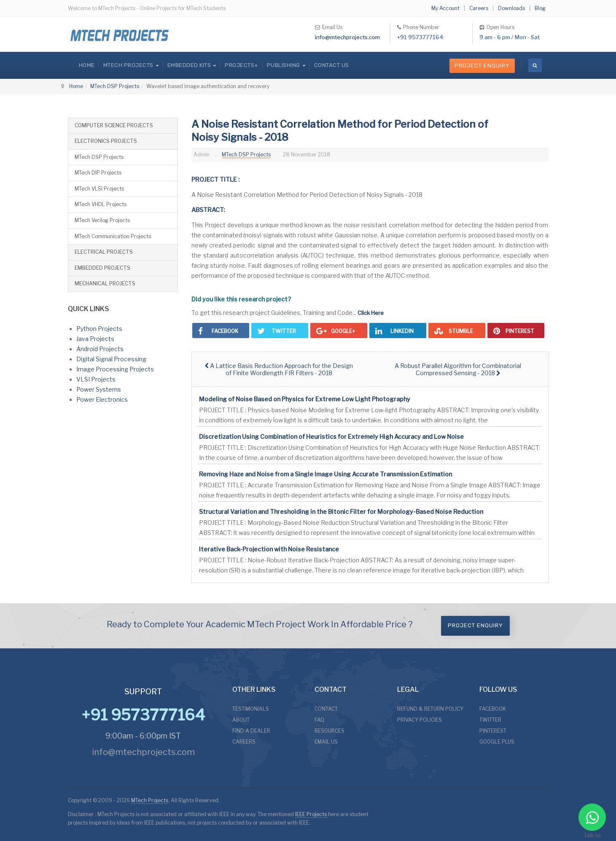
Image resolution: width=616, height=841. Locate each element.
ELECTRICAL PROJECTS (104, 252)
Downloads (511, 8)
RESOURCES (330, 731)
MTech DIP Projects (98, 173)
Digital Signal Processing (111, 359)
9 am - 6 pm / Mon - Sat (510, 37)
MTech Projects (150, 800)
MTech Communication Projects (113, 236)
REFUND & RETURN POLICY (430, 709)
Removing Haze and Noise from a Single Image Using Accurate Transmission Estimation (325, 474)
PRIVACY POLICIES (420, 720)
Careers (479, 8)
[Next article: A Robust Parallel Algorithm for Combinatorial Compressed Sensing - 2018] (458, 369)
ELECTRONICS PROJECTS (106, 141)
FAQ (319, 720)
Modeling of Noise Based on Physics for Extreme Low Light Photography (305, 399)
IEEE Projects (312, 814)
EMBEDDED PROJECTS (102, 268)
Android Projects (100, 349)
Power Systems (99, 389)
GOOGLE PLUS (497, 742)
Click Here (371, 313)
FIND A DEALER (251, 731)
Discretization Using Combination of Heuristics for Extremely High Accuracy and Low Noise (331, 437)
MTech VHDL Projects (101, 204)
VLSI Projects (96, 379)
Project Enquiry (482, 66)
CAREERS (244, 742)
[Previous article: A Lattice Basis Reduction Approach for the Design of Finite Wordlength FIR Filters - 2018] (279, 369)
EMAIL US (326, 742)
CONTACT (326, 709)
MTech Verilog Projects (102, 220)
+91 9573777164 (420, 37)
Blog (540, 8)
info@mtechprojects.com (347, 37)
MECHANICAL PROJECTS (105, 283)
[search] (535, 65)
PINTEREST (493, 731)
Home (87, 65)
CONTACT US (332, 65)
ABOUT (241, 720)
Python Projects (99, 329)
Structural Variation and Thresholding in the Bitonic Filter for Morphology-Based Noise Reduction (341, 512)
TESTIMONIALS (251, 709)
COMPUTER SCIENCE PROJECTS (114, 125)
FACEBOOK (493, 709)
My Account (445, 8)
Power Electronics (102, 399)
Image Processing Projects (115, 369)
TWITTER (490, 720)
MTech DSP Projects (115, 86)
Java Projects (95, 339)
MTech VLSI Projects (99, 189)
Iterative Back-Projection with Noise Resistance (269, 549)
